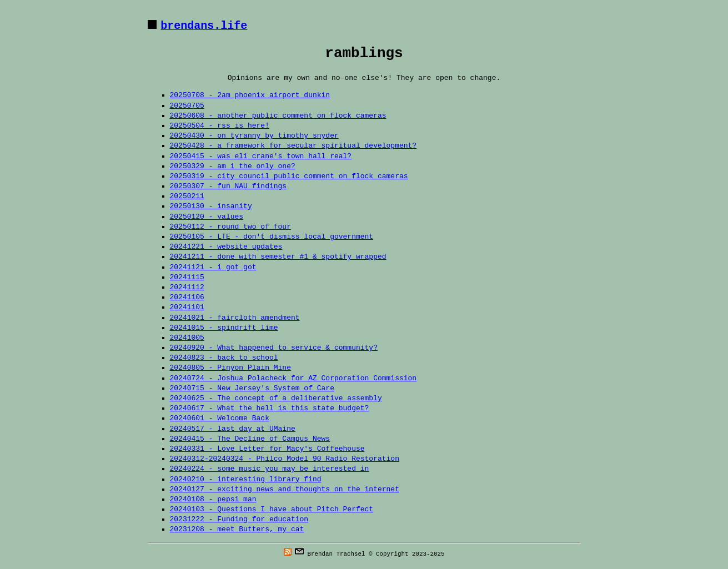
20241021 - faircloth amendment (235, 318)
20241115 (187, 278)
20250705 (187, 106)
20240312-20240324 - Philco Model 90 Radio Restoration (285, 459)
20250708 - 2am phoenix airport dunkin (250, 95)
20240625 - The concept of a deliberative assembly (276, 399)
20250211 (187, 197)
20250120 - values (207, 217)
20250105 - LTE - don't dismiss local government (272, 237)
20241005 (187, 338)
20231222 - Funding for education (239, 520)
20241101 (187, 308)
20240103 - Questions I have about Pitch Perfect (272, 510)
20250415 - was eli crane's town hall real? (261, 157)
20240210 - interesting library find (246, 480)
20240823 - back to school (224, 358)
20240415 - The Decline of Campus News (250, 439)
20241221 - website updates (226, 247)
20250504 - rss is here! (220, 126)
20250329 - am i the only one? (233, 167)
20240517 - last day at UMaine (233, 429)
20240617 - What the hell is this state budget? (270, 409)
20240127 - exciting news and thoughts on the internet (285, 490)
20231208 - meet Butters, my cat (237, 530)
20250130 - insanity (211, 207)
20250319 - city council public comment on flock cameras (289, 177)
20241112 (187, 288)
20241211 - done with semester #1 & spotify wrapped (278, 257)
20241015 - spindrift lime (224, 328)
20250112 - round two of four (230, 227)
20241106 (187, 298)
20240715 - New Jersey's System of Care (252, 389)
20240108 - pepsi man (213, 500)
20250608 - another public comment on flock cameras (278, 116)
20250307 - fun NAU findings (229, 187)
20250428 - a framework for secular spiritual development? (293, 146)
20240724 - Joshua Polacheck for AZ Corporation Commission (293, 379)
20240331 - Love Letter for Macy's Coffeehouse (267, 449)
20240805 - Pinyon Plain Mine (230, 368)
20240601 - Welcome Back (220, 419)
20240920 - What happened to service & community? (274, 348)
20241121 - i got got (213, 268)
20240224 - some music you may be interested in (270, 469)
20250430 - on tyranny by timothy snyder (254, 136)
